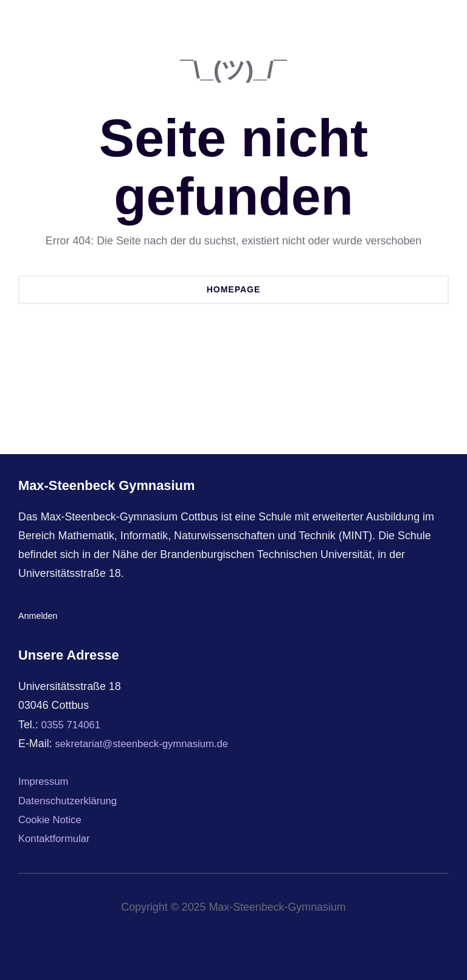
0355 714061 (73, 725)
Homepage (234, 289)
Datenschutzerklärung (71, 801)
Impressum (45, 781)
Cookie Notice (52, 820)
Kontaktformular (57, 838)
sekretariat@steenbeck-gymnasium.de (148, 744)
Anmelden (39, 616)
